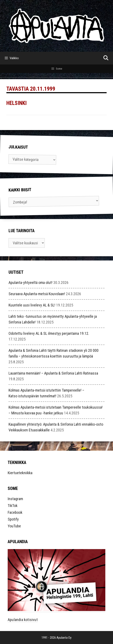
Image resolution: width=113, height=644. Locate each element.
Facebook (15, 512)
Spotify (13, 519)
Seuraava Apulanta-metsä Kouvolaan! (37, 294)
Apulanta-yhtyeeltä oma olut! (30, 283)
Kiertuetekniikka (20, 473)
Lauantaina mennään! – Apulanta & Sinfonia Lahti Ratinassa (53, 373)
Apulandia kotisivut (23, 620)
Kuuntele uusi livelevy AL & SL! (32, 305)
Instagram (15, 499)
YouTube (14, 526)
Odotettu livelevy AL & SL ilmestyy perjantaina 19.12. (49, 333)
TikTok (13, 506)
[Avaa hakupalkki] (106, 58)
